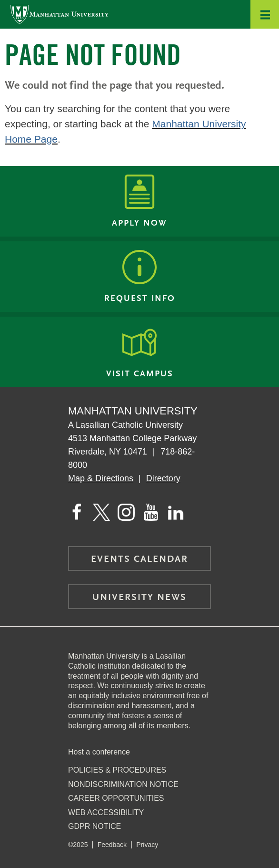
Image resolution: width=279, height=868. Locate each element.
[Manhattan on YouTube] (151, 512)
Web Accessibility (106, 812)
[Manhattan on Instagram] (126, 512)
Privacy (147, 845)
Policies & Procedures (117, 770)
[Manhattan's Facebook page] (77, 512)
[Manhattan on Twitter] (101, 512)
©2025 (78, 845)
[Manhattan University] (60, 14)
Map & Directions (101, 478)
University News (139, 598)
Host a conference (99, 752)
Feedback (112, 845)
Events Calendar (139, 559)
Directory (163, 478)
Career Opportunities (116, 798)
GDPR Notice (95, 826)
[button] (265, 14)
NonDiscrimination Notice (123, 784)
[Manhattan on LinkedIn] (176, 512)
